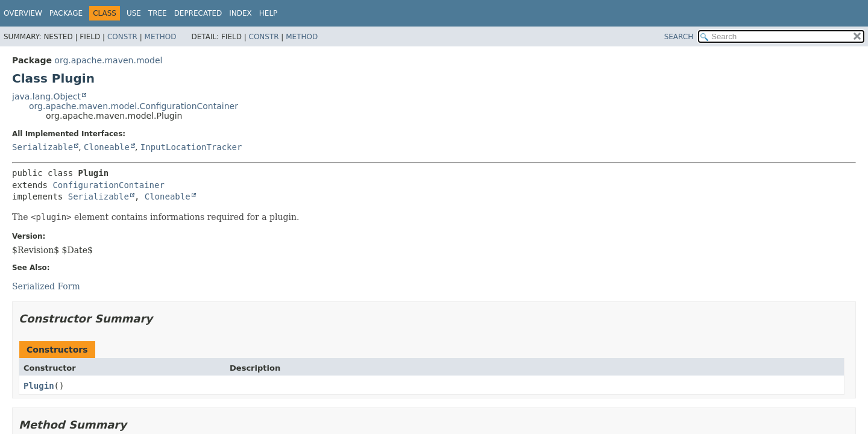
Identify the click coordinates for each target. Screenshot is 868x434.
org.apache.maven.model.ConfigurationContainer (134, 106)
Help (269, 13)
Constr (122, 37)
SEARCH (679, 37)
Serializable (42, 147)
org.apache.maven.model (108, 60)
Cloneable (107, 147)
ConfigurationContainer (108, 185)
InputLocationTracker (191, 147)
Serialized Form (46, 286)
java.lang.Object (46, 96)
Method (161, 37)
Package (66, 13)
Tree (158, 13)
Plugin (39, 386)
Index (241, 13)
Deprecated (198, 13)
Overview (23, 13)
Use (134, 13)
